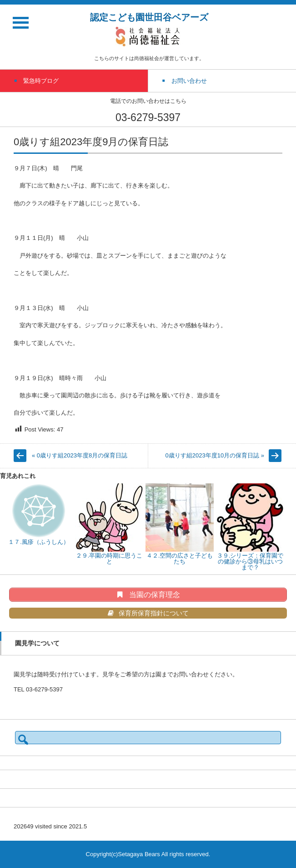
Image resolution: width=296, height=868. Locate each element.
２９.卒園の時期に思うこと (109, 558)
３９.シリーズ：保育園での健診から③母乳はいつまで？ (250, 561)
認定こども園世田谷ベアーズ (149, 17)
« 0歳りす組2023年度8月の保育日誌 (80, 455)
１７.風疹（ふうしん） (39, 542)
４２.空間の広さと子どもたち (180, 558)
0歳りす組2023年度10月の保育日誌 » (215, 455)
